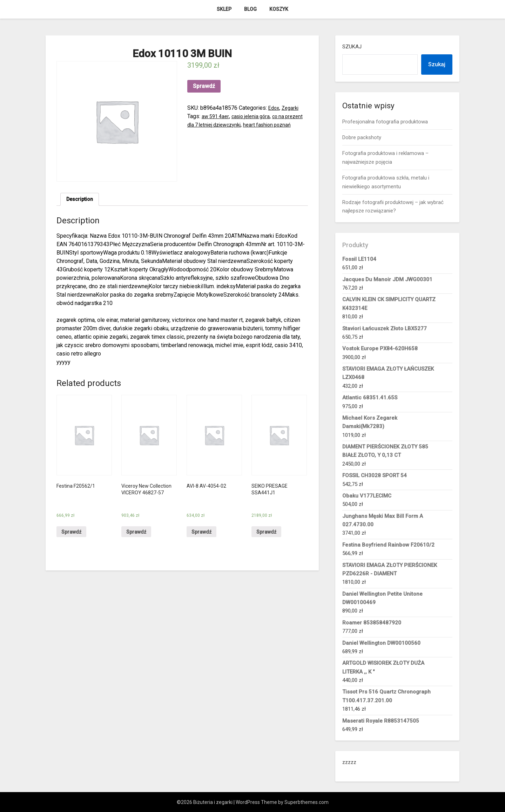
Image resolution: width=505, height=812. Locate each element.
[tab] (81, 200)
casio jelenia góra (255, 116)
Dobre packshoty (362, 137)
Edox (274, 108)
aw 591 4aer (217, 116)
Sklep (224, 9)
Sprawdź (204, 86)
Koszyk (279, 9)
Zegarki (292, 108)
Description (81, 200)
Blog (250, 9)
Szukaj (352, 47)
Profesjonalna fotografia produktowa (385, 122)
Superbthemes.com (307, 802)
